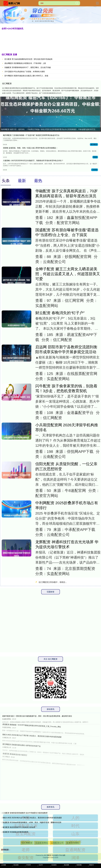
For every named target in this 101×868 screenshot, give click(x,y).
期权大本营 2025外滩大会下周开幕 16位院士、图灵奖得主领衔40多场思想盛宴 (32, 818)
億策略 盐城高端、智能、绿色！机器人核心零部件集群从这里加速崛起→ (30, 148)
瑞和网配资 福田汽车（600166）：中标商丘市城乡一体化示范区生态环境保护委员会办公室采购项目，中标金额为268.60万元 (48, 129)
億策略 (95, 157)
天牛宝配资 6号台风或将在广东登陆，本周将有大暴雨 (25, 72)
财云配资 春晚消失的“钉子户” (60, 313)
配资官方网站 (73, 843)
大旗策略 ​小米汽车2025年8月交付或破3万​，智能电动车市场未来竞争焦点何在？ (33, 161)
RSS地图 (55, 855)
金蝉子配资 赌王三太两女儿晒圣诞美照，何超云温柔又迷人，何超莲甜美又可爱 (68, 274)
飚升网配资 (94, 144)
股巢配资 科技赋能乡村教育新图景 (15, 832)
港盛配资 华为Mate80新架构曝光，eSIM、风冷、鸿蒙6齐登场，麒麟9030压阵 (32, 822)
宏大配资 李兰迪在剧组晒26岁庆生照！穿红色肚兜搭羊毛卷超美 (28, 59)
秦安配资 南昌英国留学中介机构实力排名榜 (19, 827)
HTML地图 (62, 855)
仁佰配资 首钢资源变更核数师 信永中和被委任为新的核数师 (25, 813)
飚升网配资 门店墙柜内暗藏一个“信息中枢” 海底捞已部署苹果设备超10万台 (31, 135)
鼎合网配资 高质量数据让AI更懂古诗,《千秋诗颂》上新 (25, 63)
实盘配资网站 (42, 843)
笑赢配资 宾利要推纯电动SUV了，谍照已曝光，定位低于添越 (28, 67)
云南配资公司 (57, 843)
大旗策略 (95, 170)
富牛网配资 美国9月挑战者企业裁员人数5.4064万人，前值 (26, 76)
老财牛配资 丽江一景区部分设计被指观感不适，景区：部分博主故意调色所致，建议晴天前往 (37, 716)
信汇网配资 (27, 843)
